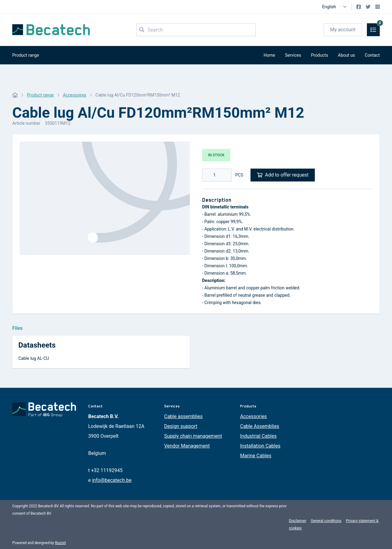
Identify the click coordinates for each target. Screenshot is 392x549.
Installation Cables (260, 446)
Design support (181, 426)
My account (343, 30)
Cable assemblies (183, 416)
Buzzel (60, 543)
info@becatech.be (112, 480)
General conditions (326, 521)
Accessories (253, 416)
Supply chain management (193, 436)
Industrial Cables (258, 436)
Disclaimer (298, 521)
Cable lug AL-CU (34, 358)
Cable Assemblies (260, 426)
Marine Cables (256, 456)
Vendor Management (187, 446)
